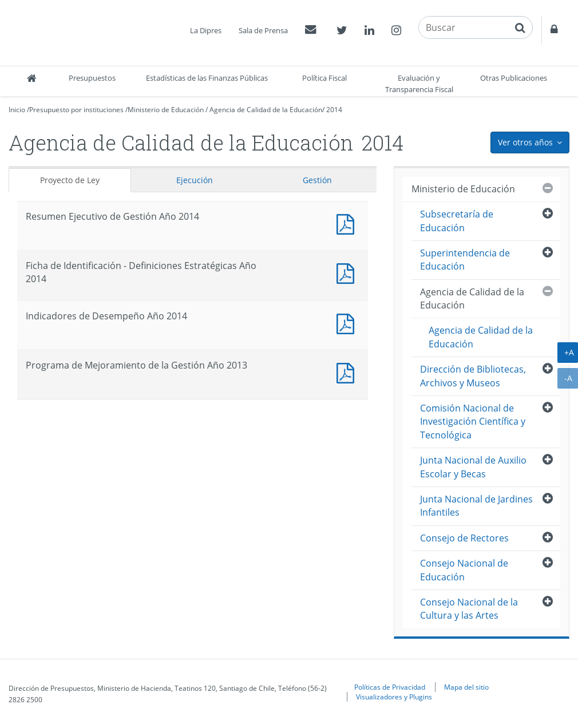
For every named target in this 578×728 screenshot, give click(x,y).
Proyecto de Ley (70, 180)
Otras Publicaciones (514, 78)
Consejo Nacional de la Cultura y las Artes (469, 609)
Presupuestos (92, 78)
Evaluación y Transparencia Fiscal (419, 84)
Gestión (317, 180)
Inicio (17, 110)
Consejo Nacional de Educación (464, 570)
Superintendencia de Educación (465, 260)
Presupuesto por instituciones (76, 110)
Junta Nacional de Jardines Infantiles (476, 506)
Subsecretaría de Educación (457, 221)
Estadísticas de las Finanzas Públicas (207, 78)
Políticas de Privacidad (390, 687)
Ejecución (195, 180)
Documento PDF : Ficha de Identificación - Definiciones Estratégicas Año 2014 (348, 272)
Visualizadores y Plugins (394, 697)
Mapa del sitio (466, 687)
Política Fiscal (324, 78)
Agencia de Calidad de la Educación (266, 110)
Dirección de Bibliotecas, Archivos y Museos (473, 376)
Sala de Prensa (263, 30)
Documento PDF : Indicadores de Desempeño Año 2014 (348, 323)
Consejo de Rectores (464, 538)
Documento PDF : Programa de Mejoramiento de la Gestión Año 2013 (348, 372)
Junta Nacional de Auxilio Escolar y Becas (473, 467)
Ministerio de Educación (166, 110)
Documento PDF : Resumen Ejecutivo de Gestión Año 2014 (348, 223)
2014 (334, 110)
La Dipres (206, 30)
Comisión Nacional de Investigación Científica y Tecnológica (473, 422)
